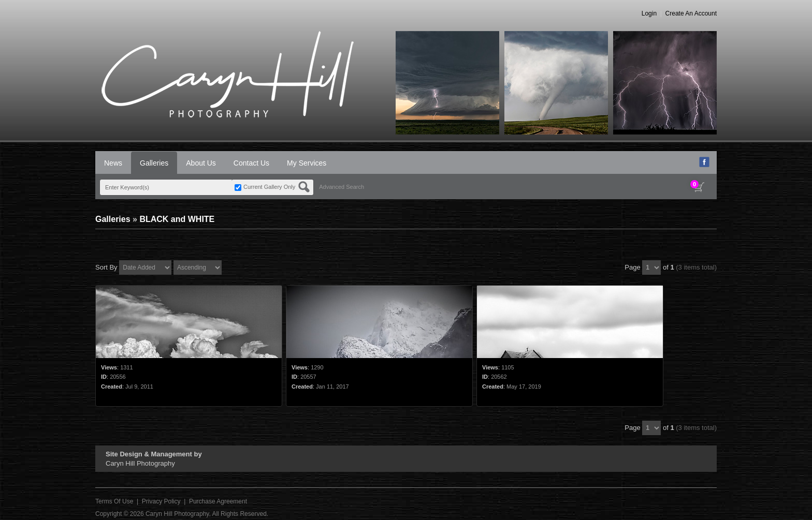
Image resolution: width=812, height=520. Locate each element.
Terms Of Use (114, 501)
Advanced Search (342, 187)
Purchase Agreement (218, 501)
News (113, 163)
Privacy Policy (161, 501)
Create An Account (691, 13)
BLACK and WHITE (177, 219)
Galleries (154, 163)
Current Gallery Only (269, 187)
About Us (201, 163)
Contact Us (251, 163)
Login (649, 13)
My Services (307, 163)
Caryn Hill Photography (177, 514)
